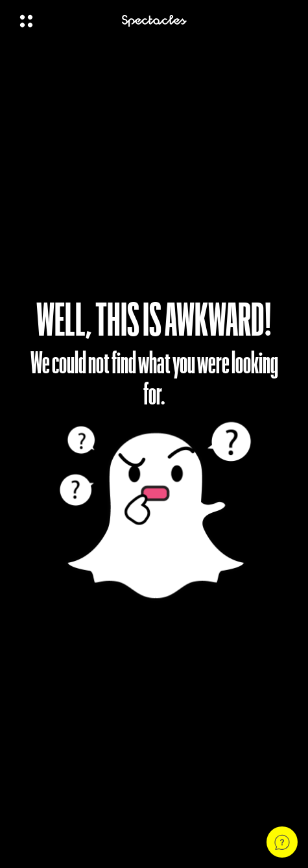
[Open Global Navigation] (62, 21)
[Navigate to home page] (154, 21)
